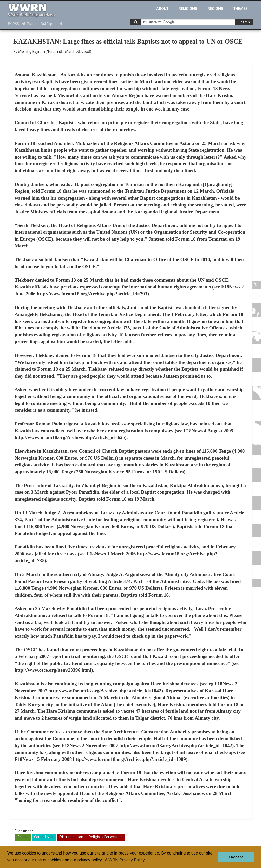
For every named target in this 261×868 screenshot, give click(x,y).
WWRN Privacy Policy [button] (125, 860)
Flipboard (51, 24)
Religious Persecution (106, 837)
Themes (241, 9)
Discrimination (71, 837)
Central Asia (44, 837)
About (162, 9)
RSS (14, 24)
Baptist (23, 837)
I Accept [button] (236, 857)
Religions (188, 9)
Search (244, 22)
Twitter (30, 24)
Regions (215, 9)
